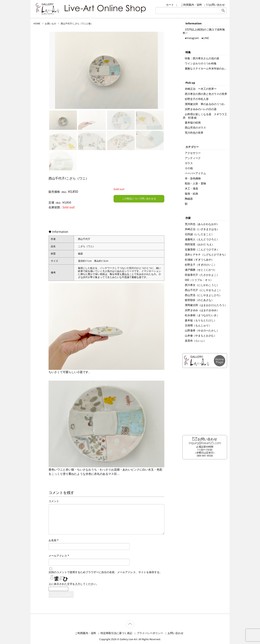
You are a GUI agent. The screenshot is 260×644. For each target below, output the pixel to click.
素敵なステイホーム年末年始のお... (206, 68)
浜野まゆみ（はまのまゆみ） (202, 310)
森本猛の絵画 (193, 122)
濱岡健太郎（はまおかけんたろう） (206, 305)
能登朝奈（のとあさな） (199, 300)
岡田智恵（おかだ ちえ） (200, 244)
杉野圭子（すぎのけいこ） (201, 265)
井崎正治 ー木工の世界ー (201, 89)
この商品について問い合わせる (139, 199)
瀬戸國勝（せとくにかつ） (201, 270)
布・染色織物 (193, 178)
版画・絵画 (191, 194)
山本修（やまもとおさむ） (201, 336)
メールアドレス (58, 556)
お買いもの (50, 24)
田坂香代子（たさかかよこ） (202, 275)
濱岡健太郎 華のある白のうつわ (205, 104)
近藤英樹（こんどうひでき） (202, 249)
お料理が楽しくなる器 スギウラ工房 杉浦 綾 (205, 116)
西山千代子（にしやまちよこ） (203, 290)
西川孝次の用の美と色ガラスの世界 (206, 94)
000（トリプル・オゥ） (199, 280)
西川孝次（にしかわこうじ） (202, 285)
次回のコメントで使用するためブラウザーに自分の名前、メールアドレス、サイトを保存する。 (105, 572)
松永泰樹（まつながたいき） (202, 315)
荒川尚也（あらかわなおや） (202, 224)
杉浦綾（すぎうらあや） (199, 260)
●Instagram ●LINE (197, 38)
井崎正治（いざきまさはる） (202, 229)
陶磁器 (189, 199)
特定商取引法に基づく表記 (116, 633)
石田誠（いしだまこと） (199, 234)
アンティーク (193, 158)
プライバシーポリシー (150, 633)
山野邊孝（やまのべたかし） (202, 330)
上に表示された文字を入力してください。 (74, 584)
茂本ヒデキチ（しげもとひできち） (206, 254)
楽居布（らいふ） (195, 341)
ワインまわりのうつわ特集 (201, 63)
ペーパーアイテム (195, 173)
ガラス (189, 163)
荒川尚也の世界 (194, 133)
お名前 (53, 540)
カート (170, 5)
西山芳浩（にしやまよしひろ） (203, 295)
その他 (189, 168)
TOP (134, 622)
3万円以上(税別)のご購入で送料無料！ (204, 31)
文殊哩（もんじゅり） (198, 325)
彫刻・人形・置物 (195, 183)
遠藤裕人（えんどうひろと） (202, 239)
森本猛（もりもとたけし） (201, 320)
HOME (37, 24)
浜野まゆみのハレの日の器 (201, 109)
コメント (54, 501)
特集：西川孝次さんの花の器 (202, 58)
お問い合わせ (217, 5)
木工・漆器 (191, 188)
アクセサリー (193, 153)
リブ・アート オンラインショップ (48, 9)
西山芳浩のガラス (195, 128)
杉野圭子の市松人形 (197, 99)
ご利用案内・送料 (191, 5)
